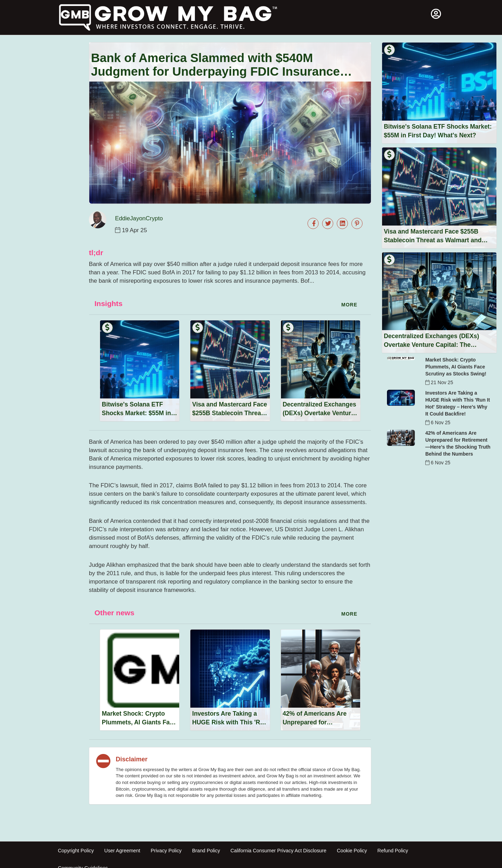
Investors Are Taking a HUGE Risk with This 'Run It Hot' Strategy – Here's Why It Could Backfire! (458, 403)
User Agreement (122, 851)
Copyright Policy (76, 851)
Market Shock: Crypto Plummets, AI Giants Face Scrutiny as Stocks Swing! (456, 367)
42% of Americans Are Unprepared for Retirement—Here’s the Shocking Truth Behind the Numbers (458, 443)
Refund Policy (393, 851)
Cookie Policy (352, 851)
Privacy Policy (166, 851)
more (349, 305)
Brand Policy (206, 851)
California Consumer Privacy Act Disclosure (278, 851)
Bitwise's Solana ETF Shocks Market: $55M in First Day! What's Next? (136, 413)
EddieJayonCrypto (139, 218)
